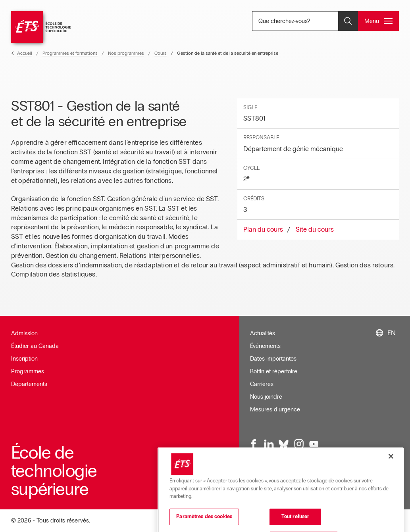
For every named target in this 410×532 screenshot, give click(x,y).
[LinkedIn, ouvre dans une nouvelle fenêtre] (269, 444)
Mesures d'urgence (275, 409)
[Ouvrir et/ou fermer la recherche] (348, 21)
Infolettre (261, 479)
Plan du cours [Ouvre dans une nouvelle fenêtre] (263, 230)
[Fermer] (391, 496)
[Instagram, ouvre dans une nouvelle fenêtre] (299, 444)
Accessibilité (357, 479)
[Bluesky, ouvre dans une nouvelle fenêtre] (284, 444)
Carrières (262, 384)
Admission (24, 333)
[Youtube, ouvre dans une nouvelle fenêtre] (314, 444)
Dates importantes (273, 359)
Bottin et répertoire (274, 371)
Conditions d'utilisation (307, 479)
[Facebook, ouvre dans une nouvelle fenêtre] (254, 444)
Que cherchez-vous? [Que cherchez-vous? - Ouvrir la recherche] (309, 21)
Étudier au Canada (35, 346)
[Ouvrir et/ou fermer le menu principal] (378, 21)
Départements (29, 384)
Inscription (24, 359)
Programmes (28, 371)
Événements (265, 346)
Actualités (263, 333)
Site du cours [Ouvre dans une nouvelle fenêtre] (315, 230)
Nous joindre (266, 397)
